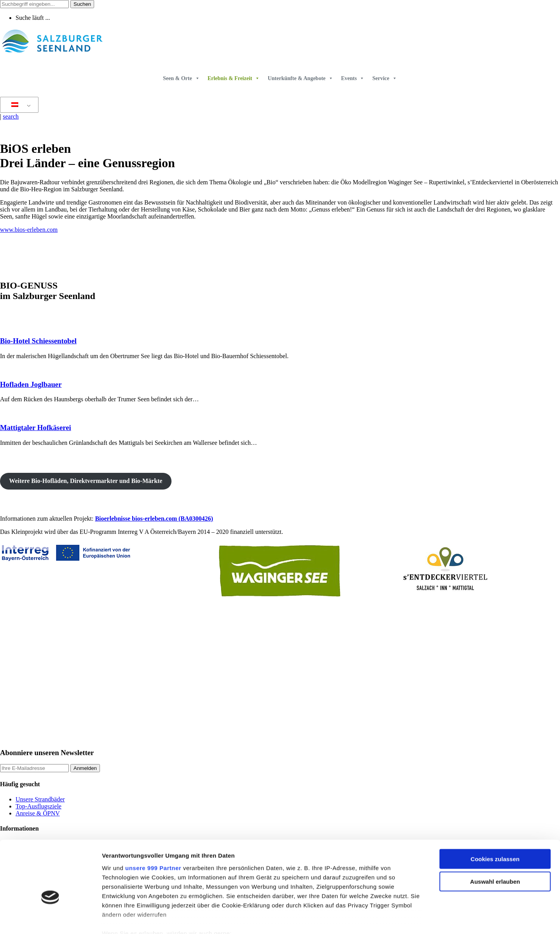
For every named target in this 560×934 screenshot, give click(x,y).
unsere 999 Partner (153, 823)
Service (385, 78)
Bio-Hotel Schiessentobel (38, 341)
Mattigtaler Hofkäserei (36, 428)
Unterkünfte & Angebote (300, 78)
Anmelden (85, 768)
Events (353, 78)
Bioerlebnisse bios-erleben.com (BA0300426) (154, 519)
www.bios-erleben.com (29, 230)
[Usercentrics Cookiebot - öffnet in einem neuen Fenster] (50, 919)
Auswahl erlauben (495, 837)
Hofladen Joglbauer (31, 384)
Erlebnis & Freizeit (234, 78)
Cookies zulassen (495, 814)
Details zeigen (414, 919)
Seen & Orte (181, 78)
